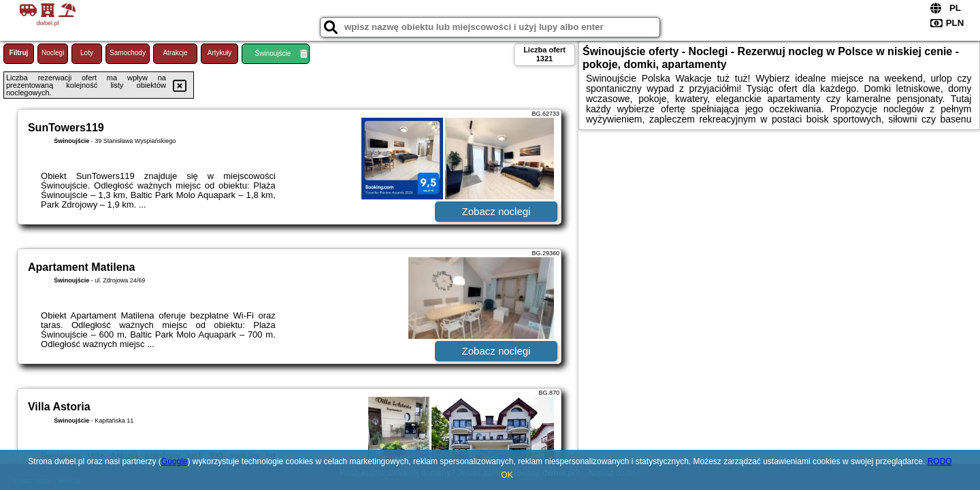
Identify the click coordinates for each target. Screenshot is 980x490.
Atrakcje (175, 53)
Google (175, 461)
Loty (87, 53)
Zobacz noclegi (496, 211)
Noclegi (53, 53)
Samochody (128, 53)
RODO (940, 461)
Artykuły (220, 53)
